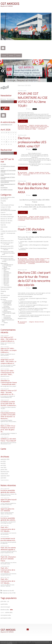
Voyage (3, 325)
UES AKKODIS (4, 297)
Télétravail (6, 285)
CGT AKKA (3, 164)
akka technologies (5, 607)
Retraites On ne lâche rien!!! (8, 254)
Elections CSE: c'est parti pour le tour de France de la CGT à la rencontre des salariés (34, 279)
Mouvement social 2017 (7, 243)
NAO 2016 (6, 275)
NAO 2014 (6, 274)
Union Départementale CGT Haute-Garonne (8, 181)
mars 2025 (3, 468)
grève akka (3, 601)
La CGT (2, 168)
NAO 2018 (6, 278)
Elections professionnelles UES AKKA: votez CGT (32, 142)
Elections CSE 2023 (6, 223)
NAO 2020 (6, 281)
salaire (2, 612)
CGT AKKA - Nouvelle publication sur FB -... (9, 392)
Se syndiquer (4, 188)
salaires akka (9, 612)
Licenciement (7, 317)
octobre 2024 (4, 474)
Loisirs (2, 239)
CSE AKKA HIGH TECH (6, 215)
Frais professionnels (9, 309)
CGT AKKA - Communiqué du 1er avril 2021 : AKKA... (7, 372)
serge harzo (5, 359)
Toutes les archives (5, 480)
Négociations (4, 263)
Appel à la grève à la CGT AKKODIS (7, 510)
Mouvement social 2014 (7, 241)
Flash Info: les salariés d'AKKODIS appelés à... (8, 548)
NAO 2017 (6, 277)
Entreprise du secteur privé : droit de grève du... (8, 429)
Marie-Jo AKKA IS (7, 426)
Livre (2, 237)
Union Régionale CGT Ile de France (8, 175)
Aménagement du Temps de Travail (7, 265)
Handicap (6, 271)
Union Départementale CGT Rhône (8, 185)
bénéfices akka (5, 610)
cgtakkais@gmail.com (6, 125)
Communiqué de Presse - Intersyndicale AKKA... (9, 383)
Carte (3, 449)
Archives (11, 56)
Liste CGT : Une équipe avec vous (8, 234)
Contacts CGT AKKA (6, 207)
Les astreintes (7, 316)
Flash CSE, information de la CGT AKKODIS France (8, 559)
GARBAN (4, 439)
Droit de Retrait (8, 305)
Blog (2, 203)
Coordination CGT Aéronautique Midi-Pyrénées (8, 210)
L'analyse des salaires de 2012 (9, 231)
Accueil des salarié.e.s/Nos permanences (8, 198)
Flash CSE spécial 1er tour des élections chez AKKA (33, 188)
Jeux (2, 229)
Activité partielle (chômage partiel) (7, 302)
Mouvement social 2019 (7, 248)
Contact (18, 56)
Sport (2, 293)
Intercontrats (4, 227)
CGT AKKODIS (10, 3)
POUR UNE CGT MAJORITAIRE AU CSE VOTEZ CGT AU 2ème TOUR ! (33, 100)
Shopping (3, 291)
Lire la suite (23, 121)
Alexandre (4, 381)
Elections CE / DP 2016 (6, 221)
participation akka (6, 618)
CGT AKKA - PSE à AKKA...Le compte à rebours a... (8, 339)
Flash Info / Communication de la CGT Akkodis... (8, 529)
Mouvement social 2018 (7, 246)
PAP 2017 (6, 284)
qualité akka (4, 604)
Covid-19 (3, 212)
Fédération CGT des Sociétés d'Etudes (8, 171)
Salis (2, 348)
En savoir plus (10, 643)
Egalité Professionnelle (6, 268)
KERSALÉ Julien (6, 390)
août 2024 (3, 478)
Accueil (4, 56)
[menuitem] (4, 56)
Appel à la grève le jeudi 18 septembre (9, 500)
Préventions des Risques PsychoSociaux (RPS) (8, 320)
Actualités (3, 201)
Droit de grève (7, 304)
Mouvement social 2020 (7, 252)
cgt (8, 601)
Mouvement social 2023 (7, 259)
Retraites (6, 250)
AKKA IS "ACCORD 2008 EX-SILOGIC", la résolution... (9, 403)
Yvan (2, 371)
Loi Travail (6, 244)
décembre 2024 (5, 472)
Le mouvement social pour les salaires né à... (8, 539)
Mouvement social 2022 (7, 256)
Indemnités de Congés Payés (9, 314)
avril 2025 (3, 465)
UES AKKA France (5, 295)
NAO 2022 (6, 282)
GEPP (5, 270)
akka (11, 610)
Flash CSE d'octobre (31, 229)
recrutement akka (6, 615)
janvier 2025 (4, 470)
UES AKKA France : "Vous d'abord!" (8, 440)
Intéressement (7, 273)
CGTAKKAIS (5, 402)
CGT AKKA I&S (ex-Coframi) (8, 166)
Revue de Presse (5, 289)
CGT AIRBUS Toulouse (7, 190)
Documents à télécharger (7, 217)
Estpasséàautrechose (8, 413)
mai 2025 (3, 463)
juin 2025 (3, 461)
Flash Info (3, 225)
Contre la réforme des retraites (8, 261)
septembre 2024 (5, 476)
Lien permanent (22, 125)
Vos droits (3, 299)
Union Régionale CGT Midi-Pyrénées (8, 178)
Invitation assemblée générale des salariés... (8, 491)
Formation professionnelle (6, 307)
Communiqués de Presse (7, 205)
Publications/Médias (6, 287)
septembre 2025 (5, 459)
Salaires (6, 323)
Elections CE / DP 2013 (6, 219)
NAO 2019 (6, 280)
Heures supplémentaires (6, 311)
